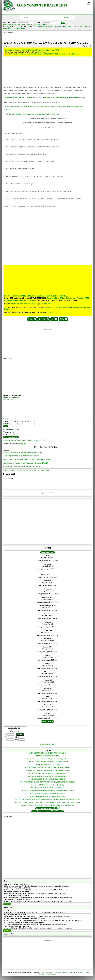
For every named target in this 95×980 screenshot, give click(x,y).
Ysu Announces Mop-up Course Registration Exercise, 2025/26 (25, 467)
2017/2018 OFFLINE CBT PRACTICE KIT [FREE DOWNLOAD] (48, 757)
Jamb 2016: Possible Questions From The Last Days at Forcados (48, 765)
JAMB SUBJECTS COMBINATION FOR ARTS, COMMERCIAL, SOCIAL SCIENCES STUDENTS (47, 786)
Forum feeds (69, 26)
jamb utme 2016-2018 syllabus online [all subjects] (48, 788)
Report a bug (68, 976)
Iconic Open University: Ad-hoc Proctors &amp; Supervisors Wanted (27, 463)
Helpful (32, 319)
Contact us (51, 312)
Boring (63, 319)
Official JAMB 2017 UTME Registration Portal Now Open (29, 107)
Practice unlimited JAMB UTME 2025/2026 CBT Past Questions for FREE (36, 296)
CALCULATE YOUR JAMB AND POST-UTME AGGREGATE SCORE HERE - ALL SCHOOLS (48, 809)
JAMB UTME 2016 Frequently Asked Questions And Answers (47, 780)
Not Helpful (44, 319)
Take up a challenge (48, 725)
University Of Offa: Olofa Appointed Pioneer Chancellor (22, 456)
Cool (54, 319)
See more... (7, 907)
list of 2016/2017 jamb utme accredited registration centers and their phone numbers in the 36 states (47, 803)
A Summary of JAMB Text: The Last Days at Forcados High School (47, 762)
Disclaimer (58, 976)
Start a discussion (81, 26)
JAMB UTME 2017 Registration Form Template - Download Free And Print (34, 114)
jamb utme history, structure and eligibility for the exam (47, 797)
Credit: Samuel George (47, 748)
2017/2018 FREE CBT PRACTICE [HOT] (47, 759)
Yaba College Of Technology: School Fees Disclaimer (22, 470)
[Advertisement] (52, 36)
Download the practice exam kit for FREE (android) (47, 814)
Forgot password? (47, 26)
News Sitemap (51, 978)
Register (36, 26)
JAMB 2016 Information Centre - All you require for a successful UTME (48, 774)
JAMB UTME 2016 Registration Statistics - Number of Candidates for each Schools (47, 794)
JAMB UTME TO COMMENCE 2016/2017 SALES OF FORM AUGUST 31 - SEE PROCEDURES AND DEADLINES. (47, 806)
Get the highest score (47, 556)
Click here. (42, 52)
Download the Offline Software (60, 298)
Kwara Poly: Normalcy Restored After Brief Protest (21, 459)
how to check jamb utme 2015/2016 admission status (48, 800)
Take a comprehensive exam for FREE (47, 812)
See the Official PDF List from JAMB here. (18, 98)
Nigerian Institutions (47, 496)
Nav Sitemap (79, 976)
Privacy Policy (47, 976)
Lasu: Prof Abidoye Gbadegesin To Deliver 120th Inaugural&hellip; (26, 474)
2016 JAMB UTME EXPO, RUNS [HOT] (47, 768)
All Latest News (19, 28)
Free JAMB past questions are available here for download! (48, 777)
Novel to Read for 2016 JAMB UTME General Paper (47, 791)
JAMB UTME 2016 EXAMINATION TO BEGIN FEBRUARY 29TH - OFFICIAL (48, 771)
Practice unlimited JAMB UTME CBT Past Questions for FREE (25, 24)
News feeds (59, 26)
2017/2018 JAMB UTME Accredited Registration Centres (58, 98)
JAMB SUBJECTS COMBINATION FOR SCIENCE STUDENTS (47, 783)
